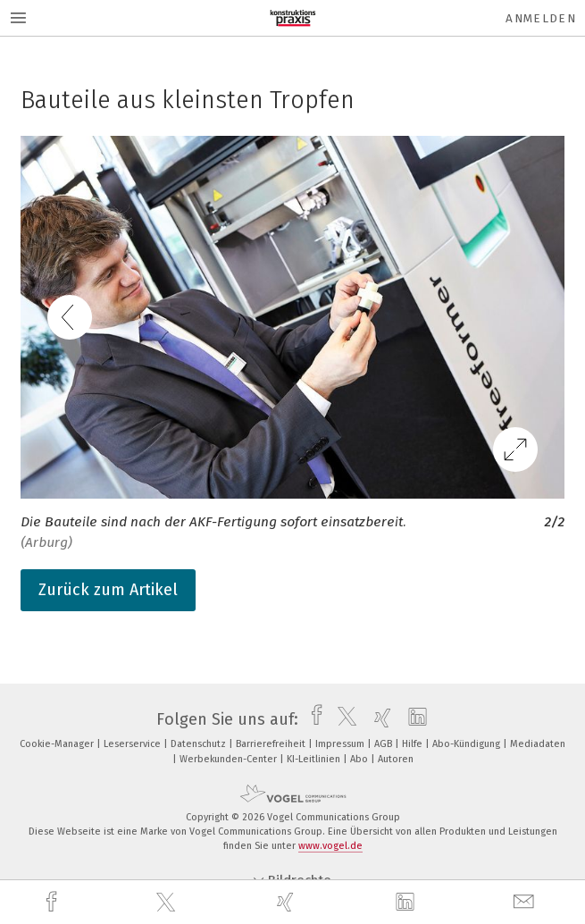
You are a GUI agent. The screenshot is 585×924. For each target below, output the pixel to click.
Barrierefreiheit (272, 744)
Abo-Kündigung (468, 744)
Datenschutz (200, 744)
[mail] (526, 902)
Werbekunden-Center (230, 759)
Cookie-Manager (58, 744)
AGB (384, 744)
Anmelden (541, 18)
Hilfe (414, 744)
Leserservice (134, 744)
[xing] (288, 902)
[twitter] (168, 903)
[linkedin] (407, 903)
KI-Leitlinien (315, 759)
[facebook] (54, 902)
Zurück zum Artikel (108, 590)
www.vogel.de (330, 846)
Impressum (341, 744)
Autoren (396, 759)
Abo (360, 759)
